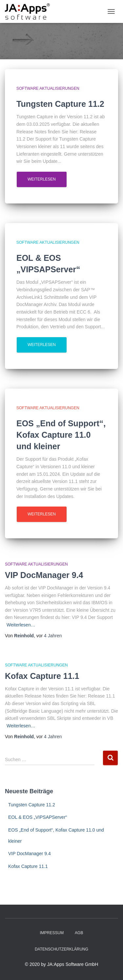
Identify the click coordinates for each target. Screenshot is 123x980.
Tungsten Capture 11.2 (32, 805)
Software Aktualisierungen (48, 88)
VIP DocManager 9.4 (44, 575)
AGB (79, 933)
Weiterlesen (42, 179)
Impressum (52, 933)
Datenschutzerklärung (61, 949)
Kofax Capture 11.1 (42, 676)
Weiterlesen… (21, 625)
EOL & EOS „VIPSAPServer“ (38, 817)
